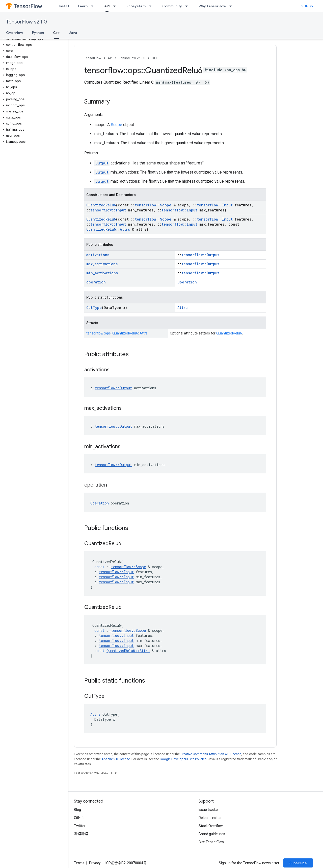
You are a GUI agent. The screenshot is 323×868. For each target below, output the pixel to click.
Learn (83, 6)
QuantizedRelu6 (101, 205)
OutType (94, 308)
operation (96, 282)
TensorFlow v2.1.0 (26, 22)
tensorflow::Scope (153, 205)
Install (64, 6)
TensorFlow (93, 58)
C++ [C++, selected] (56, 33)
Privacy (95, 863)
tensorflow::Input (215, 205)
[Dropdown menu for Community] (188, 6)
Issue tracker (209, 810)
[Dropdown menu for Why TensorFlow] (232, 6)
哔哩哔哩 (81, 834)
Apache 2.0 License (116, 759)
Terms (79, 863)
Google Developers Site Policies (183, 759)
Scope (116, 125)
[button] (33, 39)
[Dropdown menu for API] (116, 6)
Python (38, 33)
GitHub (307, 6)
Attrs (182, 308)
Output (102, 163)
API (110, 58)
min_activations (102, 273)
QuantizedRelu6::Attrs (108, 229)
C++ (154, 58)
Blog (77, 810)
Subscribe (298, 863)
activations (98, 255)
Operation (187, 282)
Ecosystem (136, 6)
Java (73, 33)
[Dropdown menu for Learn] (94, 6)
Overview (15, 33)
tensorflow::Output (200, 255)
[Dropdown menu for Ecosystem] (152, 6)
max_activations (102, 264)
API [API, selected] (107, 6)
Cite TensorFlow (211, 842)
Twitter (80, 826)
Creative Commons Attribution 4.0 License (211, 754)
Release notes (210, 818)
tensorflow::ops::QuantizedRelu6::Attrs (117, 333)
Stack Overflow (211, 826)
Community (172, 6)
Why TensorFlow (212, 6)
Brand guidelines (212, 834)
